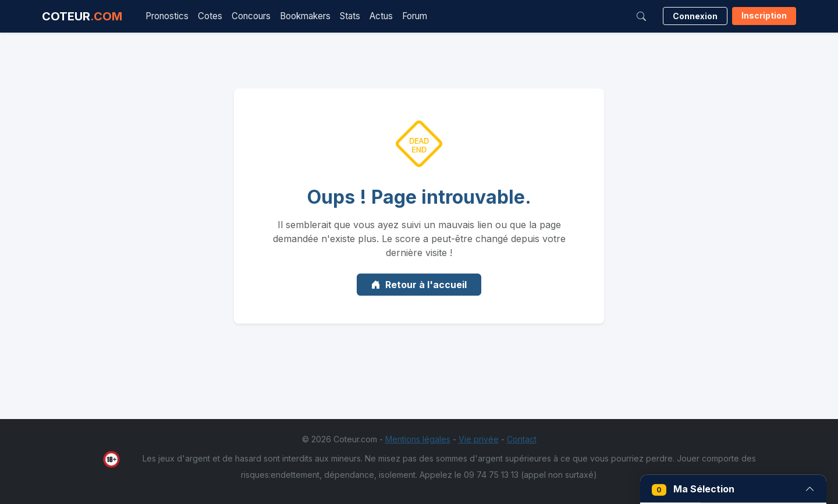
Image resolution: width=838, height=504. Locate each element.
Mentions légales (418, 439)
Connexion (695, 16)
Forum (415, 16)
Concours (251, 16)
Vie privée (479, 439)
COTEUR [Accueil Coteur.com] (82, 16)
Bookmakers (305, 16)
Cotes (210, 16)
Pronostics (167, 16)
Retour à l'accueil (419, 285)
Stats (350, 16)
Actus (381, 16)
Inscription (764, 15)
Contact (522, 439)
